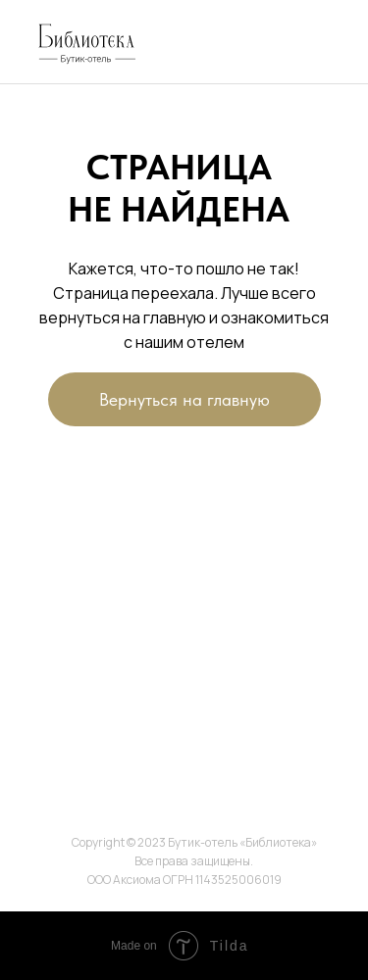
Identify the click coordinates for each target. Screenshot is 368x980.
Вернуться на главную (184, 399)
